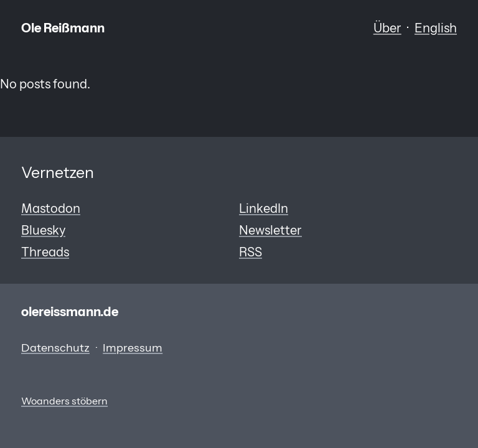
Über (387, 28)
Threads (45, 252)
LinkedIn (264, 208)
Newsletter (270, 230)
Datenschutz (55, 348)
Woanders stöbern (64, 401)
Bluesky (43, 230)
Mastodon (51, 208)
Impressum (133, 348)
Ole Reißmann (63, 28)
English (436, 28)
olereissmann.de (70, 311)
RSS (251, 252)
